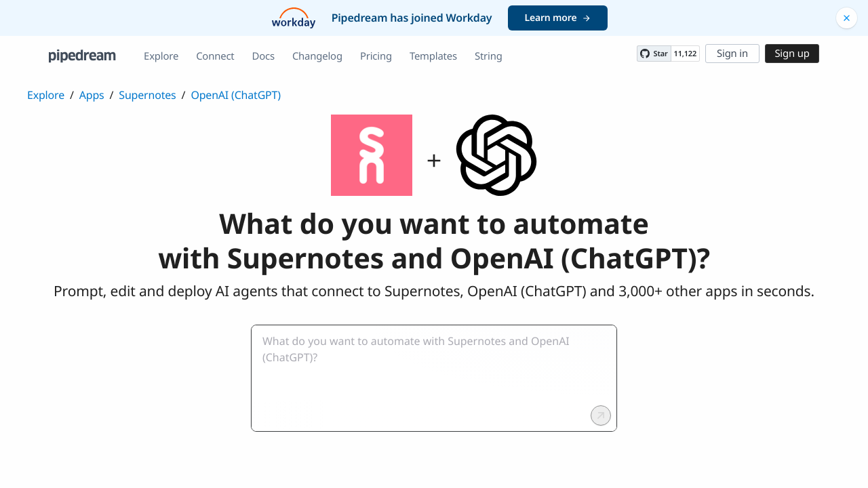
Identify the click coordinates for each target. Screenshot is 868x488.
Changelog (317, 56)
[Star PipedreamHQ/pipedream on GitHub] (654, 54)
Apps (92, 95)
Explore (161, 56)
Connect (215, 56)
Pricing (376, 56)
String (489, 56)
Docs (263, 56)
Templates (433, 56)
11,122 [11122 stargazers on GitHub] (685, 54)
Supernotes (147, 95)
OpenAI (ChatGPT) (236, 95)
